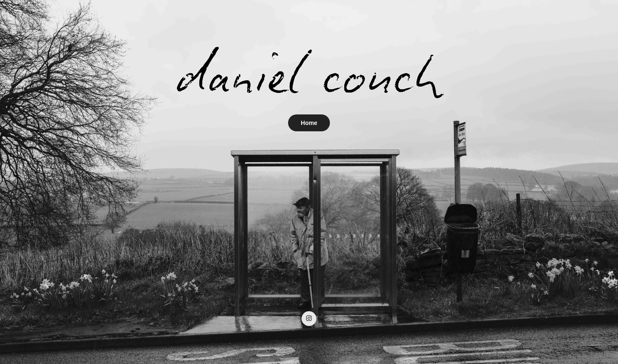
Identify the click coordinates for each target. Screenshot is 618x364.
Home (309, 123)
